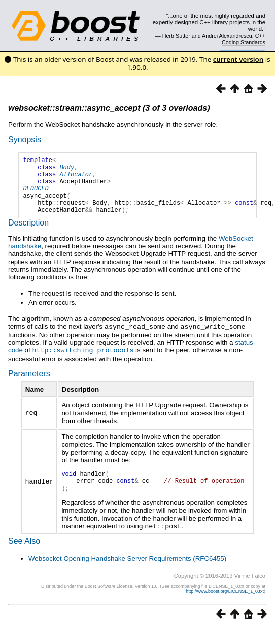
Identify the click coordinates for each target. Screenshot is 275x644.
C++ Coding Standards (244, 39)
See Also (24, 556)
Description (28, 235)
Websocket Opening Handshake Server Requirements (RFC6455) (127, 574)
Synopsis (25, 139)
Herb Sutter (176, 36)
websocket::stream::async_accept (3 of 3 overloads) (109, 108)
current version (238, 59)
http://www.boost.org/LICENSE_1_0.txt (225, 606)
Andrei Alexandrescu (227, 36)
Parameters (29, 385)
